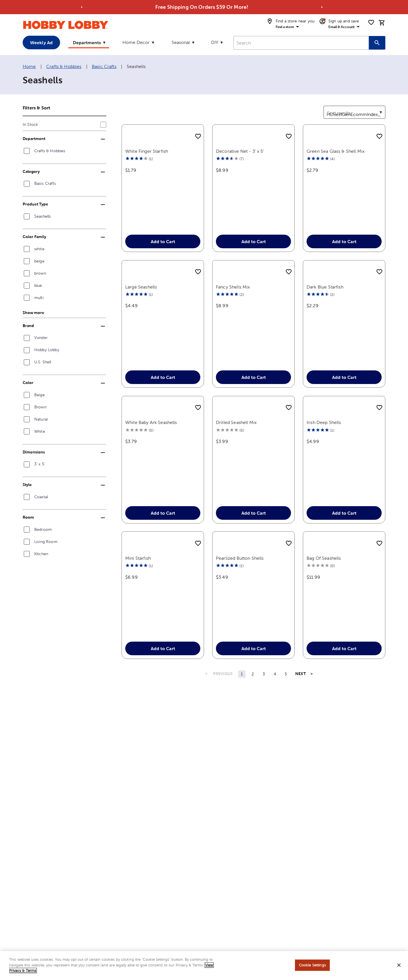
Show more (33, 313)
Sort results (335, 109)
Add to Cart (163, 259)
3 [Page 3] (264, 744)
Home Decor (136, 42)
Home (29, 66)
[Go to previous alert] (82, 7)
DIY (215, 42)
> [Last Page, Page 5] (312, 744)
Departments (87, 43)
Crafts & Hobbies (64, 66)
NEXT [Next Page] (300, 744)
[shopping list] (371, 22)
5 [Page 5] (286, 744)
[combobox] (301, 43)
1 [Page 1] (242, 744)
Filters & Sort (36, 108)
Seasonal (181, 42)
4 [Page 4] (275, 744)
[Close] (399, 965)
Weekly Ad (41, 43)
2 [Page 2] (253, 744)
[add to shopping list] (198, 137)
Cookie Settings (312, 965)
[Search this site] (377, 43)
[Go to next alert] (322, 7)
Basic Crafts (104, 66)
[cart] (382, 23)
